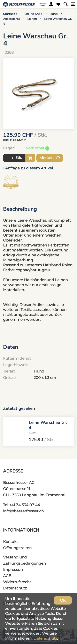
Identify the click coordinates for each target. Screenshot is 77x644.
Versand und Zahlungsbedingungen (24, 560)
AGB (7, 576)
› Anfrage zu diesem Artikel (28, 168)
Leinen (32, 19)
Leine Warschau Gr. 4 (48, 425)
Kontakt (10, 542)
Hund (54, 14)
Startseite (10, 14)
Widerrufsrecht (17, 582)
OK (63, 600)
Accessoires (11, 19)
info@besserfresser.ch (23, 511)
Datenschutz (15, 588)
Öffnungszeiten (17, 548)
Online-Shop (33, 14)
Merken (50, 158)
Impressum (14, 570)
